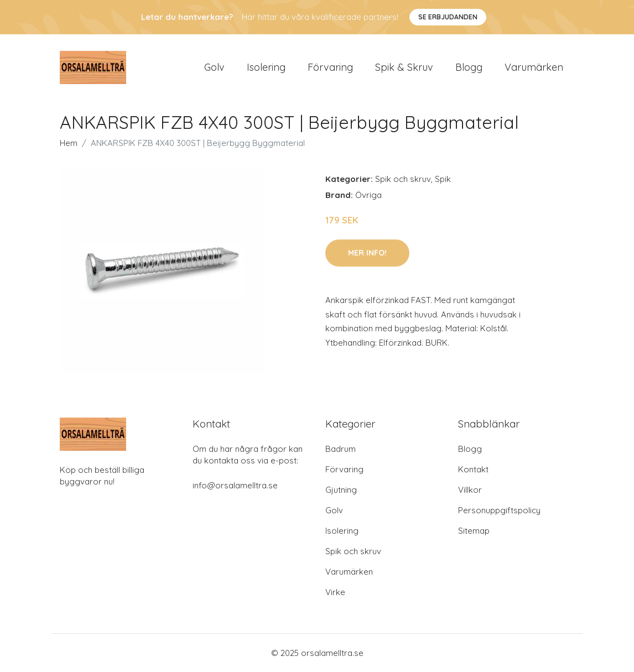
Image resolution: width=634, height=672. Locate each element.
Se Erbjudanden (448, 17)
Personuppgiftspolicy (499, 510)
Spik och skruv (403, 179)
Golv (214, 67)
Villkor (470, 490)
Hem (69, 143)
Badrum (341, 449)
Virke (335, 592)
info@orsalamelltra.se (235, 485)
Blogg (469, 67)
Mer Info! (367, 253)
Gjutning (341, 490)
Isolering (266, 67)
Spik (443, 179)
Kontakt (473, 469)
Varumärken (534, 67)
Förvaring (330, 67)
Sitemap (474, 531)
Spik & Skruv (404, 67)
